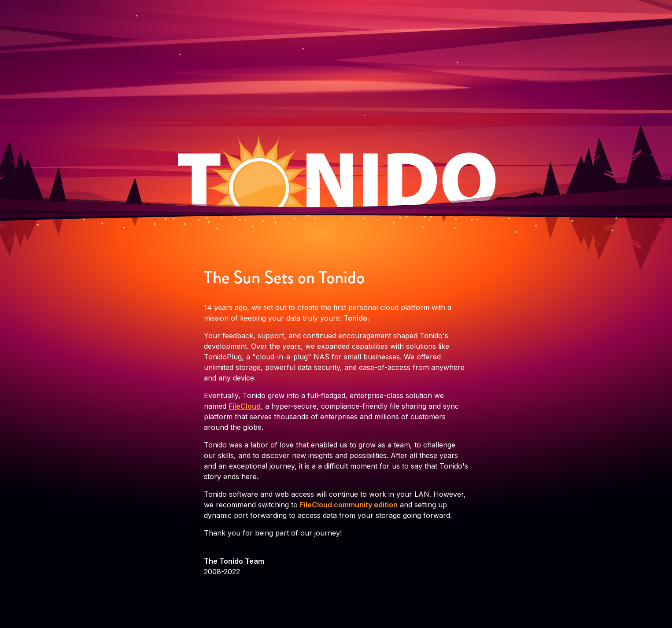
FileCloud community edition (349, 505)
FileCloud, (246, 406)
